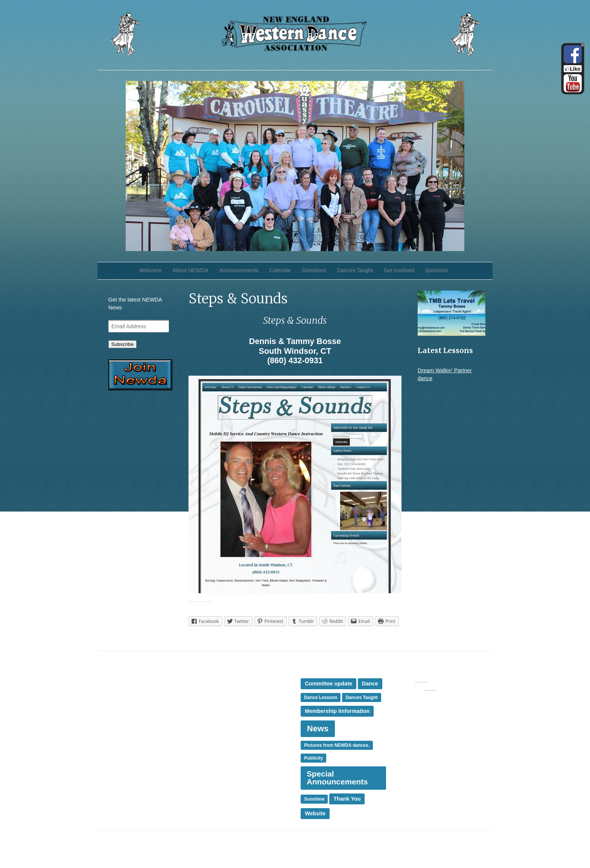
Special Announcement (232, 721)
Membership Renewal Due (140, 706)
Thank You (217, 745)
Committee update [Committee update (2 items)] (328, 684)
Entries (412, 679)
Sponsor (215, 729)
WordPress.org (415, 696)
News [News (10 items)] (318, 729)
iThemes (471, 845)
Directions (314, 270)
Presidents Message (229, 713)
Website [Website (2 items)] (315, 813)
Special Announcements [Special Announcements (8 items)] (337, 778)
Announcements (239, 270)
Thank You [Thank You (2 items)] (347, 799)
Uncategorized (222, 754)
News (211, 705)
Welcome (151, 270)
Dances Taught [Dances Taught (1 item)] (361, 697)
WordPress (468, 853)
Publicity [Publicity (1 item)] (313, 758)
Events (213, 688)
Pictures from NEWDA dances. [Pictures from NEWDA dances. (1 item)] (337, 745)
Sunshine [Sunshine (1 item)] (314, 799)
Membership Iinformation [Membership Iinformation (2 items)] (337, 711)
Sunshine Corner (129, 714)
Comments (416, 688)
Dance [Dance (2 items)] (370, 684)
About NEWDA (191, 270)
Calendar (280, 270)
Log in (404, 671)
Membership (220, 696)
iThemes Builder (433, 845)
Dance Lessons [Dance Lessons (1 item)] (321, 697)
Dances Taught (355, 270)
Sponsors (437, 270)
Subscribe (122, 344)
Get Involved (399, 270)
